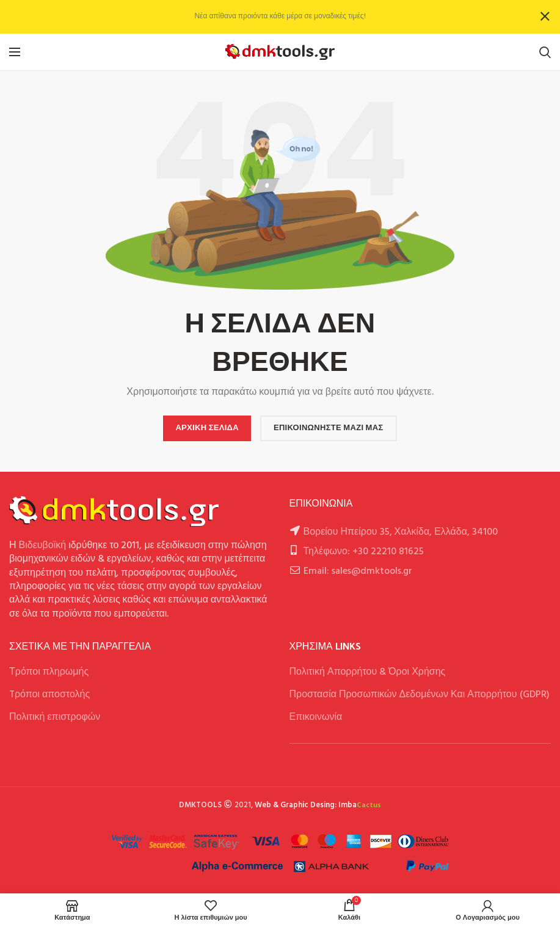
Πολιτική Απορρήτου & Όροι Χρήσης (368, 672)
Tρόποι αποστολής (49, 695)
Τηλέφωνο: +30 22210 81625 (364, 552)
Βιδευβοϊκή (43, 546)
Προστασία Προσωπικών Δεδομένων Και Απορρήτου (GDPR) (420, 695)
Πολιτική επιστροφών (55, 717)
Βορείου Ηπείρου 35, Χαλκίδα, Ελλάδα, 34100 (401, 532)
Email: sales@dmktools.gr (358, 571)
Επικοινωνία (316, 717)
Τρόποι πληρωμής (49, 672)
